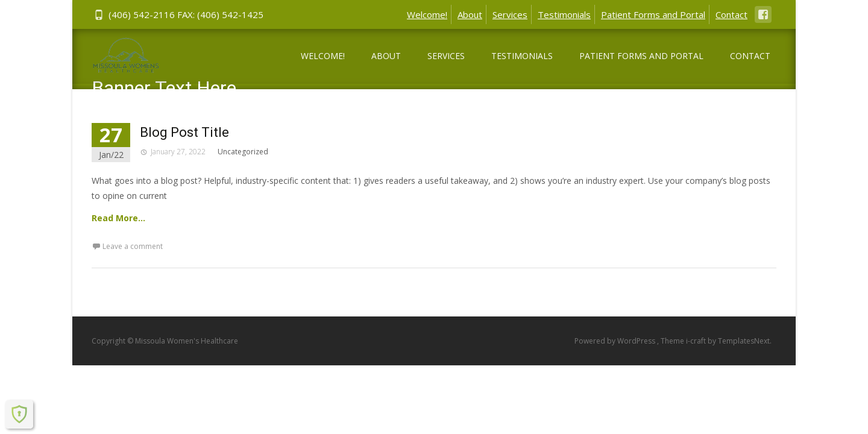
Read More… (118, 218)
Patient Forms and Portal (653, 14)
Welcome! (427, 14)
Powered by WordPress (616, 341)
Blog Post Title (184, 132)
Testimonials (564, 14)
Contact (731, 14)
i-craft (697, 341)
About (470, 14)
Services (510, 14)
